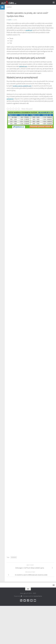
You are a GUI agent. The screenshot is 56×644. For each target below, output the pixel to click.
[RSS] (21, 601)
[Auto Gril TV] (35, 601)
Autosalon (14, 557)
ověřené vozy (23, 66)
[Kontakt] (31, 601)
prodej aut (29, 30)
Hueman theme (38, 596)
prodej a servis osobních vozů (22, 86)
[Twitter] (25, 601)
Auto (10, 20)
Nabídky (9, 7)
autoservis (10, 99)
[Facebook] (28, 601)
